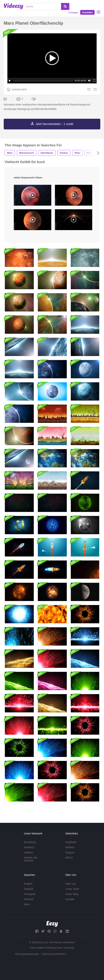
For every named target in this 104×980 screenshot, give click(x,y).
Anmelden (87, 13)
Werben (70, 847)
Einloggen (73, 13)
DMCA (69, 858)
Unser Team (72, 889)
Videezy (29, 852)
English (28, 884)
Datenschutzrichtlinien (54, 954)
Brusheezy (30, 842)
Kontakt (70, 899)
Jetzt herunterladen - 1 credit (54, 124)
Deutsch (29, 899)
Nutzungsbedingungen (27, 954)
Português (30, 894)
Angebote (71, 842)
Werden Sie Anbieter (31, 859)
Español (29, 889)
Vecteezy (29, 847)
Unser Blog (72, 894)
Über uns (71, 884)
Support (70, 852)
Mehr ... (28, 904)
